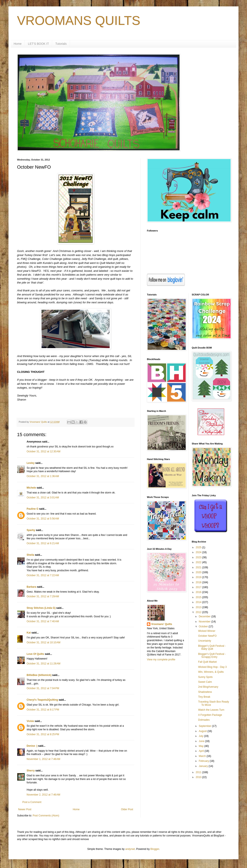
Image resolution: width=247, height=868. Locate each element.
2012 (199, 612)
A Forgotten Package (210, 715)
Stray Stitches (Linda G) (41, 608)
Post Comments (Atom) (46, 816)
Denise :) (32, 746)
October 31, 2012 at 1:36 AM (43, 476)
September (205, 726)
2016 (199, 592)
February (204, 761)
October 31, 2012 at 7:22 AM (43, 575)
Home (18, 44)
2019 (199, 577)
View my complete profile (161, 660)
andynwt (130, 849)
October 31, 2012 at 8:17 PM (43, 710)
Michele (31, 488)
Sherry (31, 771)
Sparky (31, 530)
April (202, 751)
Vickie (30, 721)
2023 (199, 557)
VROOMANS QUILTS (79, 21)
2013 (199, 607)
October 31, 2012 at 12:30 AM (43, 451)
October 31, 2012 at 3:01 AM (43, 498)
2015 (199, 597)
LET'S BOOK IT (38, 44)
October (204, 626)
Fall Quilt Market (207, 662)
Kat (29, 633)
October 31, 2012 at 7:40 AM (43, 621)
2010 (199, 777)
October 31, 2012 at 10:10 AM (43, 642)
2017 (199, 587)
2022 (199, 562)
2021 (199, 567)
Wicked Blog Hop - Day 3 (212, 667)
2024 (199, 552)
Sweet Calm (205, 682)
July (201, 736)
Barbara (31, 587)
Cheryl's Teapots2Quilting (42, 700)
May (201, 746)
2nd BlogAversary (208, 687)
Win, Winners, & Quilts (211, 672)
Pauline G (32, 509)
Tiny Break (204, 697)
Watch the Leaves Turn (211, 710)
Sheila (30, 555)
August (203, 731)
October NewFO (207, 636)
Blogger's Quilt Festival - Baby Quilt (212, 647)
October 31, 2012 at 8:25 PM (43, 734)
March (203, 756)
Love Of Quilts (35, 654)
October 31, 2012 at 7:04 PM (43, 688)
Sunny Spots (205, 677)
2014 (199, 602)
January (204, 766)
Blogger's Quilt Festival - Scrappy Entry (212, 655)
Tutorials (61, 44)
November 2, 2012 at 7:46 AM (43, 795)
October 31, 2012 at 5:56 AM (43, 519)
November (205, 622)
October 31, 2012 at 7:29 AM (43, 596)
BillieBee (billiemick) (39, 675)
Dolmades (204, 720)
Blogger (155, 849)
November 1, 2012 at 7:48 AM (43, 759)
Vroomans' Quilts (162, 624)
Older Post (127, 809)
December (205, 616)
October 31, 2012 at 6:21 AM (43, 543)
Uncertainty (205, 641)
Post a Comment (32, 802)
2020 (199, 572)
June (202, 741)
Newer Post (25, 809)
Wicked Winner (207, 631)
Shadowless (205, 692)
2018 (199, 582)
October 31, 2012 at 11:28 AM (43, 664)
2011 (199, 772)
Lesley (31, 463)
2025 (199, 547)
